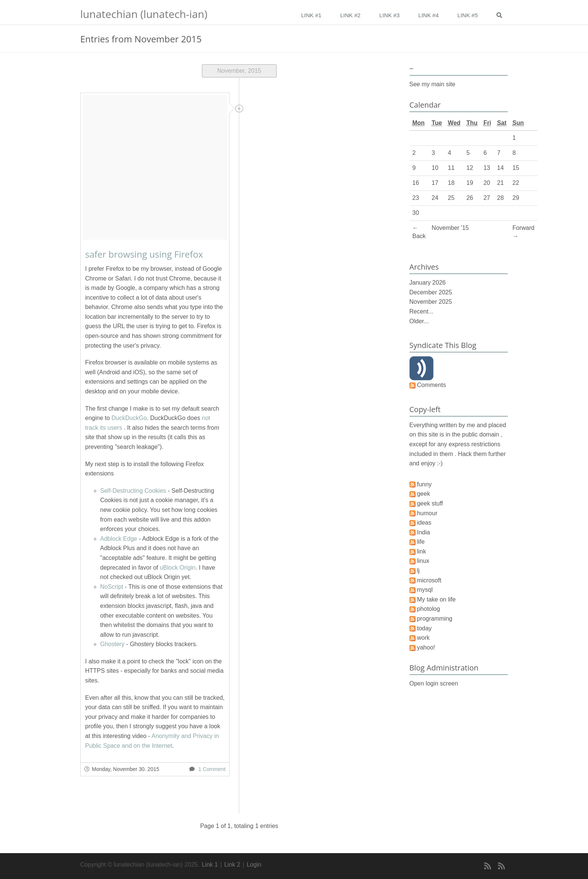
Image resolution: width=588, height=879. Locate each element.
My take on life (436, 599)
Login (254, 865)
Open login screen (434, 683)
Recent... (421, 311)
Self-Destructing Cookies (133, 491)
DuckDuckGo (129, 418)
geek (424, 494)
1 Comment (212, 769)
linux (423, 561)
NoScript (112, 587)
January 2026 (428, 283)
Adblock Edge (119, 539)
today (424, 628)
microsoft (429, 580)
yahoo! (426, 647)
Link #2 (350, 15)
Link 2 (232, 865)
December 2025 (431, 292)
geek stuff (430, 503)
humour (427, 513)
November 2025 (431, 302)
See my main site (433, 84)
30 (416, 213)
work (423, 638)
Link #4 (429, 15)
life (421, 542)
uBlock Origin (178, 568)
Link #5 (468, 15)
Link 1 (210, 865)
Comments (431, 385)
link (421, 551)
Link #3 (389, 15)
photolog (428, 609)
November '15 (450, 228)
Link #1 (311, 15)
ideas (424, 523)
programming (435, 619)
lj (418, 571)
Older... (419, 321)
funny (424, 484)
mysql (425, 590)
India (424, 532)
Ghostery (112, 644)
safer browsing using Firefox (144, 254)
